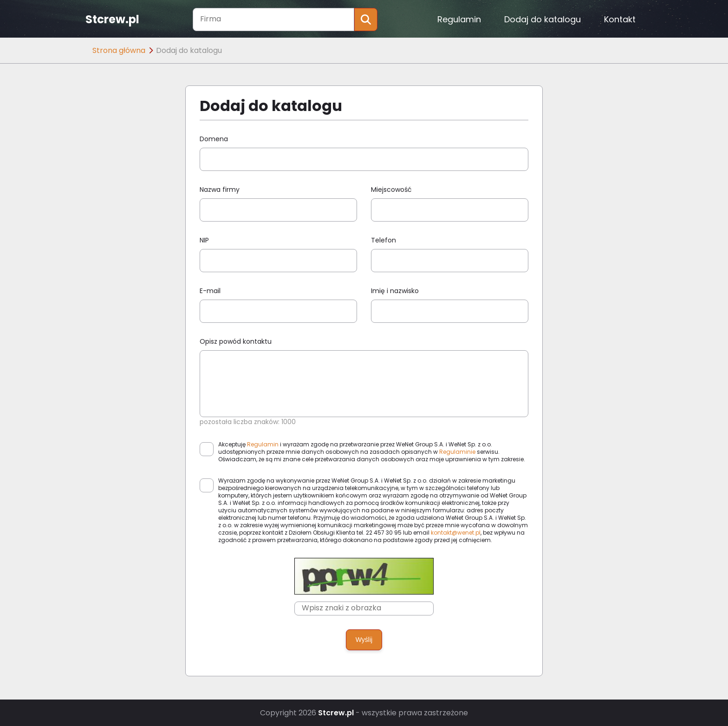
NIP (204, 240)
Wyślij (364, 640)
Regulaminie (457, 452)
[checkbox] (207, 449)
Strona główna (119, 50)
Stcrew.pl (112, 20)
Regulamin (459, 19)
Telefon (383, 240)
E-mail (210, 291)
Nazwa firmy (220, 190)
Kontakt (620, 19)
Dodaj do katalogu (543, 19)
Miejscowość (391, 190)
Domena (214, 139)
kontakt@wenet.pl (456, 533)
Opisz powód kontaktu (236, 341)
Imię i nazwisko (395, 291)
